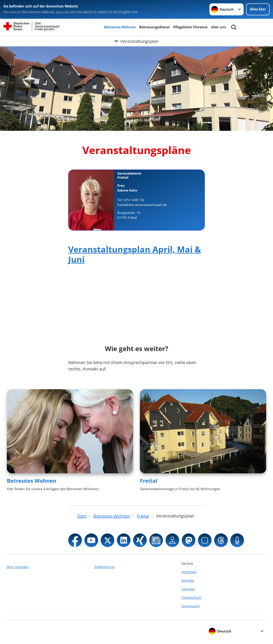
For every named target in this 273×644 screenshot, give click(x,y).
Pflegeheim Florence (190, 27)
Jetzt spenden (18, 567)
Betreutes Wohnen (120, 27)
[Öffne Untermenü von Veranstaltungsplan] (136, 41)
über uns (219, 27)
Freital (149, 481)
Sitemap (188, 589)
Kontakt (188, 581)
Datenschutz (192, 598)
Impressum (191, 606)
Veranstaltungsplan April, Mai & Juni (135, 254)
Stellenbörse (104, 567)
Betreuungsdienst (155, 27)
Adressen (189, 572)
